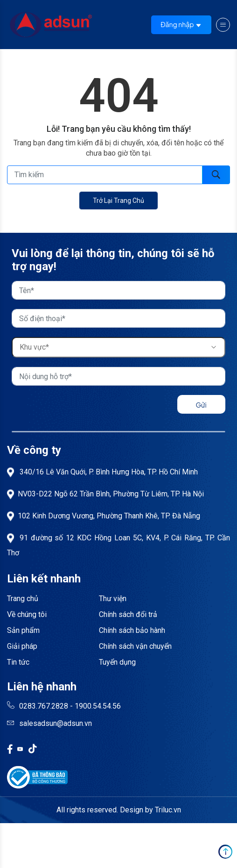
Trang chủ (23, 599)
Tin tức (18, 662)
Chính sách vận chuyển (135, 646)
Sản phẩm (23, 630)
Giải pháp (22, 646)
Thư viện (113, 599)
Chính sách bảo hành (132, 630)
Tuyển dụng (117, 662)
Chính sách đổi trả (128, 614)
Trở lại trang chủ (118, 201)
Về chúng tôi (27, 614)
